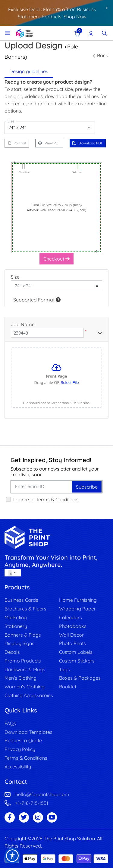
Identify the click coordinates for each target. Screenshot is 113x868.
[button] (12, 856)
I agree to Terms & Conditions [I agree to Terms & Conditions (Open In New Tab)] (46, 499)
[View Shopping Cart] (77, 33)
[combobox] (50, 128)
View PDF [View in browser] (49, 143)
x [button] (107, 8)
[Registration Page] (91, 33)
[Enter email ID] (42, 487)
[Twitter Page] (24, 817)
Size (15, 277)
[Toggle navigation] (8, 33)
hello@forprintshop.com (42, 794)
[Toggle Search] (104, 33)
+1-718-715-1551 (32, 803)
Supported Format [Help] (37, 300)
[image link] (56, 537)
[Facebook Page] (10, 817)
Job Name (23, 324)
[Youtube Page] (52, 817)
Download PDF (88, 143)
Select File (70, 383)
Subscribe (87, 487)
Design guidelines (29, 71)
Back (100, 55)
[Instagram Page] (38, 817)
